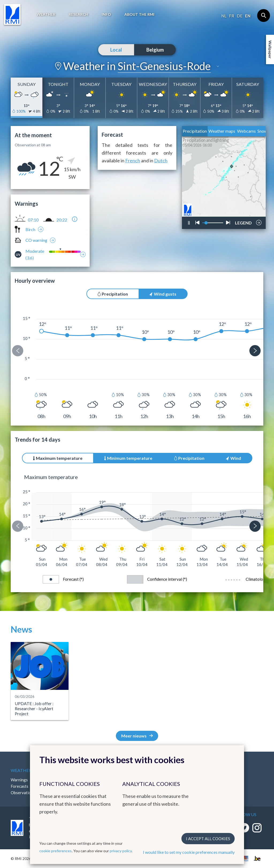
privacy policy (121, 851)
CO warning (36, 240)
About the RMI (139, 14)
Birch (30, 229)
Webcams (246, 131)
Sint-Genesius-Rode (164, 66)
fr (232, 16)
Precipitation (195, 131)
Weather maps (222, 131)
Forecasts (20, 786)
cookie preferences (56, 851)
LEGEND (243, 221)
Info (106, 14)
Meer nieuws (137, 736)
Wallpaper (270, 49)
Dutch (161, 160)
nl (224, 16)
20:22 (62, 220)
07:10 (33, 220)
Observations (23, 793)
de (240, 16)
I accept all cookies (208, 839)
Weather (46, 14)
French (133, 160)
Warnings (19, 780)
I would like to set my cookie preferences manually (189, 852)
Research (79, 14)
